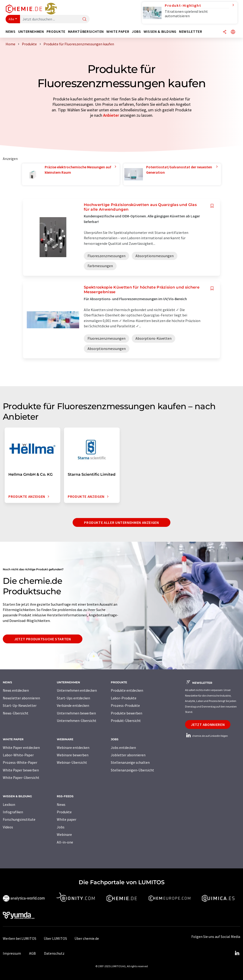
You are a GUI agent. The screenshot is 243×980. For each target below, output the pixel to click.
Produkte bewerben (127, 713)
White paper (67, 819)
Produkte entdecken (127, 690)
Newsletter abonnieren (21, 698)
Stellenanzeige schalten (130, 762)
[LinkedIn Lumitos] (237, 953)
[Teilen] (225, 32)
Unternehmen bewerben (76, 713)
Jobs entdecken (123, 747)
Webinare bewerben (73, 755)
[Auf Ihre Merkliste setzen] (212, 206)
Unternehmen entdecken (77, 690)
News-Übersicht (16, 713)
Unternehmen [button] (31, 32)
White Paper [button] (118, 32)
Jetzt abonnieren (208, 724)
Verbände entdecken (73, 705)
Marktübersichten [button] (86, 32)
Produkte (64, 812)
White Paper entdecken (21, 747)
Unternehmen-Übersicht (77, 721)
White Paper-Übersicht (21, 777)
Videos (8, 827)
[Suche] (84, 19)
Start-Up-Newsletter (20, 705)
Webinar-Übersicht (72, 762)
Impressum (12, 953)
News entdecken (16, 690)
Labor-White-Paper (18, 755)
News (61, 804)
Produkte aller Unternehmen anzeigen (121, 522)
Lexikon (9, 804)
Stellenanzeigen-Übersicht (132, 770)
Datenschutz (54, 953)
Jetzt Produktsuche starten (43, 639)
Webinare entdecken (73, 747)
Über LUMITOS (55, 938)
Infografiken (13, 812)
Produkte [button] (56, 32)
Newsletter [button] (191, 32)
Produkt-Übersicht (126, 721)
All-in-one (65, 842)
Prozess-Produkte (125, 705)
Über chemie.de (87, 938)
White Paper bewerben (21, 770)
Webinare (64, 834)
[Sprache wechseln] (233, 32)
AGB (32, 953)
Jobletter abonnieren (128, 755)
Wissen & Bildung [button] (160, 32)
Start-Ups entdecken (73, 698)
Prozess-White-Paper (20, 762)
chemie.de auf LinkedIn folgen (206, 736)
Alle (11, 19)
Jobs (61, 827)
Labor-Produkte (124, 698)
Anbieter (111, 115)
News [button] (11, 32)
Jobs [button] (136, 32)
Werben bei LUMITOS (20, 938)
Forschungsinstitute (19, 819)
